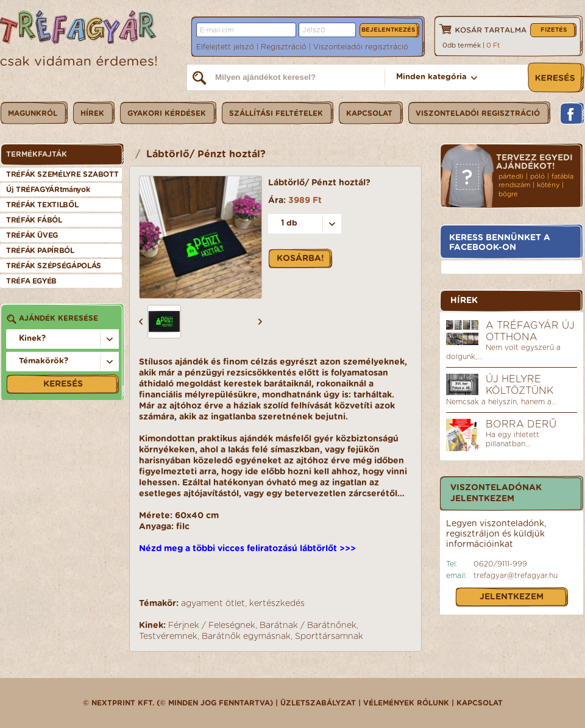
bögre (508, 194)
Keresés (63, 384)
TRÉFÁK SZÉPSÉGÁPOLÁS (54, 266)
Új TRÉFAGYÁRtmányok (48, 190)
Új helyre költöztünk (519, 385)
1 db (289, 223)
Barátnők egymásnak (246, 637)
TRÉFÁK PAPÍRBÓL (40, 251)
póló (537, 177)
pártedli (511, 177)
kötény (548, 185)
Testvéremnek (168, 637)
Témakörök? (44, 361)
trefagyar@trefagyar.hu (516, 576)
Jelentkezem (512, 597)
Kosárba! (300, 259)
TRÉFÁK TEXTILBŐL (42, 205)
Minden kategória (431, 77)
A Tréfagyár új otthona (530, 331)
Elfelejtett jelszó (225, 47)
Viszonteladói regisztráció (361, 47)
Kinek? (32, 339)
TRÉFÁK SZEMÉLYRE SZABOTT (62, 174)
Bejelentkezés (388, 30)
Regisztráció (284, 47)
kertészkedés (277, 604)
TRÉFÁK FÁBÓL (34, 220)
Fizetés (554, 30)
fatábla (562, 177)
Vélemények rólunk (406, 703)
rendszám (514, 185)
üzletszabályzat (318, 703)
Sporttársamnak (329, 637)
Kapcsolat (480, 703)
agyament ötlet (213, 604)
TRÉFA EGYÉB (31, 281)
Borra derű (521, 424)
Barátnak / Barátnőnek (308, 626)
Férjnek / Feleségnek (212, 626)
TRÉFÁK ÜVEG (32, 235)
